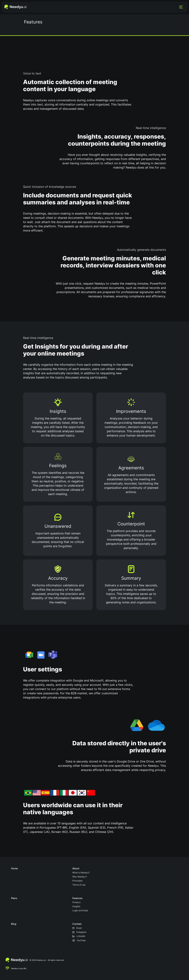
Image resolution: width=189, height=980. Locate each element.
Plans (14, 898)
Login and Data (80, 910)
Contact (77, 924)
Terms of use (79, 885)
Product (76, 902)
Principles (77, 881)
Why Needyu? (80, 877)
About (76, 868)
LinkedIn (79, 936)
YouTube (79, 940)
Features (77, 898)
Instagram (79, 932)
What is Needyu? (81, 873)
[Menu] (181, 7)
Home (14, 868)
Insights (76, 906)
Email (77, 928)
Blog (14, 924)
